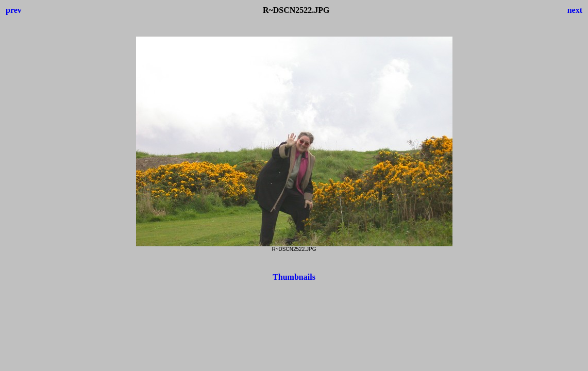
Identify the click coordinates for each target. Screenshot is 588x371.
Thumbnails (294, 277)
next (575, 10)
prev (14, 10)
